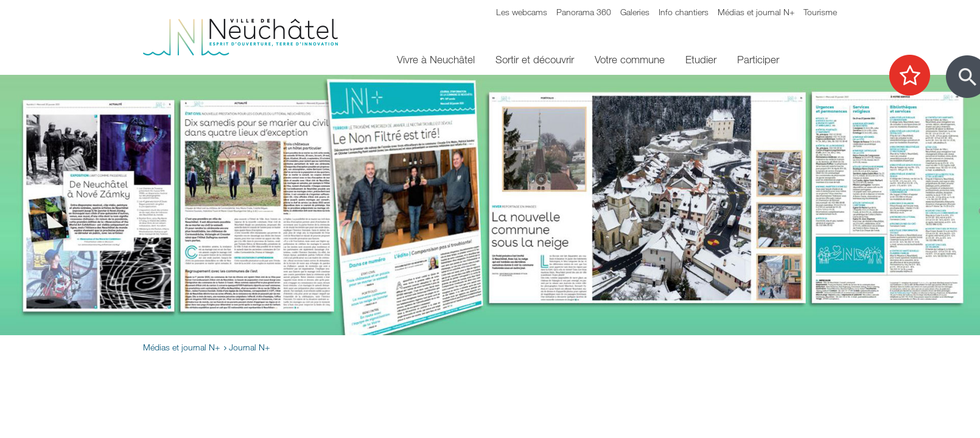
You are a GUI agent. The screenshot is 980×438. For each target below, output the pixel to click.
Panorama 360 (584, 12)
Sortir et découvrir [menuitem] (535, 59)
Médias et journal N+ (756, 12)
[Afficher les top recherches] (916, 76)
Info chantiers (684, 12)
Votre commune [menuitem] (630, 59)
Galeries (635, 12)
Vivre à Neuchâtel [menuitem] (436, 59)
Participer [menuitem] (758, 59)
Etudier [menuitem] (701, 59)
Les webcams (522, 12)
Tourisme (820, 12)
